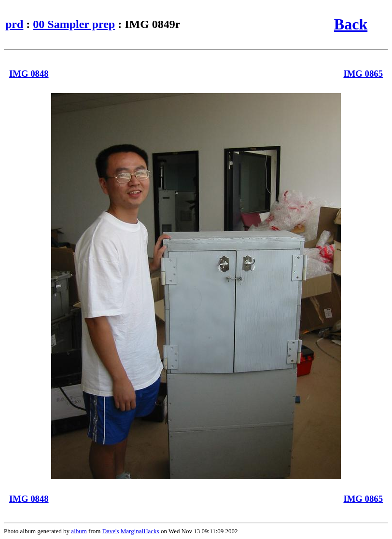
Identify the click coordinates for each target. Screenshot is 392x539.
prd (14, 24)
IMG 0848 (29, 74)
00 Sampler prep (74, 24)
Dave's (111, 531)
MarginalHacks (140, 531)
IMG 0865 (363, 74)
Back (351, 24)
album (79, 531)
